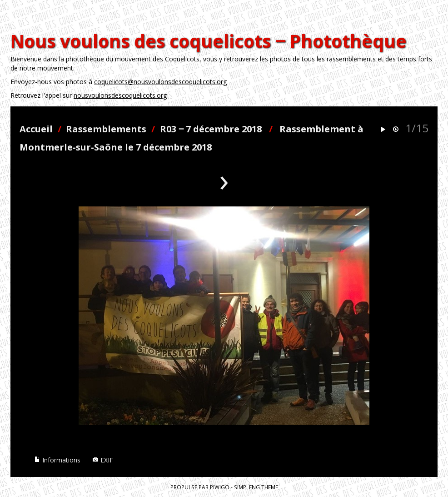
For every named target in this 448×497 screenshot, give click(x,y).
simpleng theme (256, 487)
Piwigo (220, 487)
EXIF (103, 460)
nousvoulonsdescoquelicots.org (120, 95)
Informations (57, 460)
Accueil (36, 129)
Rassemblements (106, 129)
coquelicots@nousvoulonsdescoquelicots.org (160, 82)
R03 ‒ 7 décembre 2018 (211, 129)
